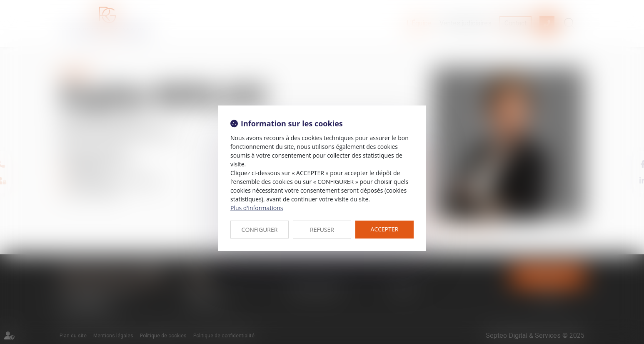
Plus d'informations (257, 208)
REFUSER (322, 230)
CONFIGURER (260, 230)
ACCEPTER (385, 229)
